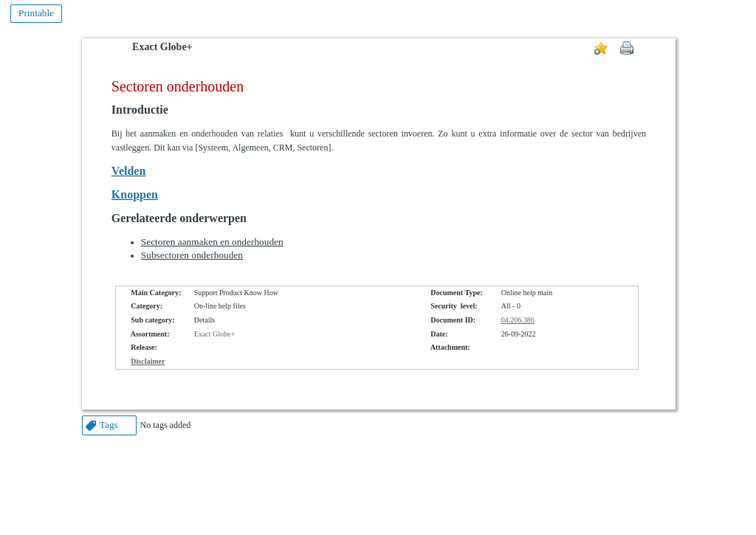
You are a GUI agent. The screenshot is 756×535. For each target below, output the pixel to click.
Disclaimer (148, 361)
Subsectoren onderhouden (192, 255)
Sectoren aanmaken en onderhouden (212, 242)
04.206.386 (518, 320)
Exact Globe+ (162, 47)
